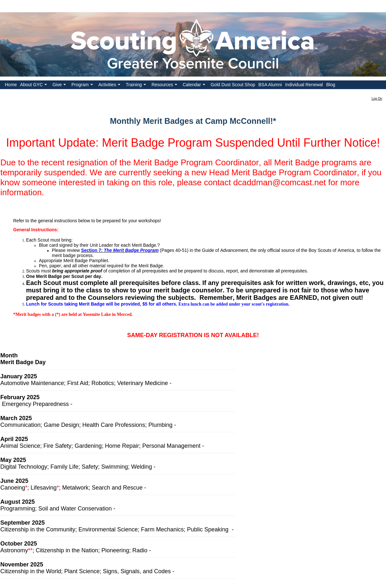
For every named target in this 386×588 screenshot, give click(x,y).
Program (83, 86)
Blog (331, 85)
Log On (377, 99)
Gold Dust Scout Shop (233, 85)
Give (60, 86)
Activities (110, 86)
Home (11, 85)
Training (137, 86)
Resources (165, 86)
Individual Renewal (304, 85)
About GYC (34, 86)
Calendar (195, 86)
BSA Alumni (270, 85)
